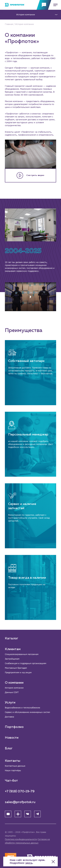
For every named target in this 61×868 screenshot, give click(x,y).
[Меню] (54, 5)
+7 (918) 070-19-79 (20, 791)
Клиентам (13, 649)
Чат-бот (11, 781)
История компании (26, 15)
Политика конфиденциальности (21, 839)
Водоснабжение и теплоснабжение (22, 708)
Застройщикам (12, 659)
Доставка (9, 717)
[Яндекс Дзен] (18, 814)
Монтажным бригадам (16, 668)
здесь (29, 863)
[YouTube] (8, 814)
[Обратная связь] (44, 5)
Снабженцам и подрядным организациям (26, 663)
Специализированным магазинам (22, 654)
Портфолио (14, 727)
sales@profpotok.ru (20, 802)
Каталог (12, 638)
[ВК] (28, 814)
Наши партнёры (13, 770)
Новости (12, 738)
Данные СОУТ (12, 692)
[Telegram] (37, 814)
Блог (9, 748)
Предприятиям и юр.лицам (18, 672)
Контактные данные (15, 766)
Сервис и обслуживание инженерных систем (27, 712)
